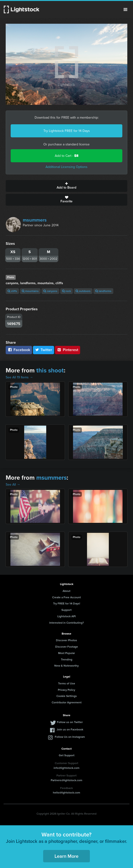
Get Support (67, 755)
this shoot (50, 370)
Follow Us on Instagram (70, 737)
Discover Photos (66, 640)
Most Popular (66, 653)
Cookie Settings (67, 696)
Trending (67, 659)
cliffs (12, 291)
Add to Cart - (67, 156)
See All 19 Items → (19, 377)
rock (66, 291)
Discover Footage (67, 647)
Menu (125, 9)
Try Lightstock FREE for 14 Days (67, 131)
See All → (13, 485)
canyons (50, 291)
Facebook (19, 350)
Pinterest (68, 350)
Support (66, 610)
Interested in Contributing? (67, 623)
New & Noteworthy (66, 666)
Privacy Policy (66, 690)
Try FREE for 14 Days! (67, 603)
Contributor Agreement (67, 702)
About (66, 591)
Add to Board (66, 186)
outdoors (83, 291)
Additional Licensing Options (66, 167)
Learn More (66, 856)
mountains (30, 291)
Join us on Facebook (70, 729)
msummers (35, 220)
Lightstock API (66, 616)
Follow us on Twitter (70, 722)
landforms (103, 291)
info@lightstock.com (66, 768)
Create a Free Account (66, 597)
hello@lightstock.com (66, 793)
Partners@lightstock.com (66, 780)
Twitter (44, 350)
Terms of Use (67, 683)
